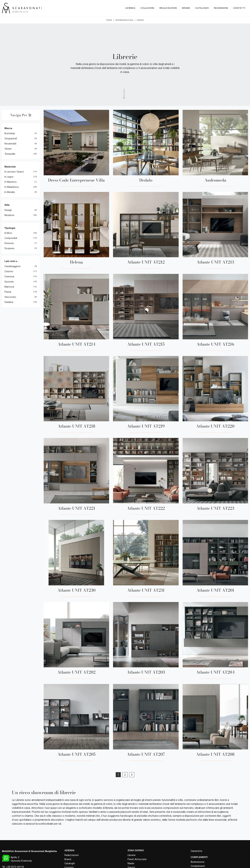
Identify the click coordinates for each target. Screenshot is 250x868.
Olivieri (8, 149)
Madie (131, 863)
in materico (11, 182)
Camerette (196, 851)
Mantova (9, 287)
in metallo (10, 192)
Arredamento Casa (124, 20)
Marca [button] (8, 128)
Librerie (140, 20)
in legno (9, 177)
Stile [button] (7, 205)
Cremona (9, 277)
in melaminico (12, 187)
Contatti (239, 8)
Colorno (9, 271)
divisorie (9, 243)
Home (109, 20)
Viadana (9, 302)
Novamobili (10, 144)
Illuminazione (198, 862)
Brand (186, 8)
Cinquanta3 (11, 139)
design (8, 210)
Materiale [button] (10, 167)
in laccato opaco (14, 172)
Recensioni (221, 8)
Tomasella (10, 154)
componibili (11, 238)
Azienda (130, 8)
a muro (8, 233)
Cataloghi (202, 8)
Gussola (9, 282)
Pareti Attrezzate (137, 859)
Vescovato (10, 297)
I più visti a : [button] (11, 261)
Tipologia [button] (10, 228)
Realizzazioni (168, 8)
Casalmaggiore (12, 266)
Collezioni (147, 8)
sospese (9, 248)
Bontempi (10, 133)
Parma (8, 292)
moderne (9, 215)
